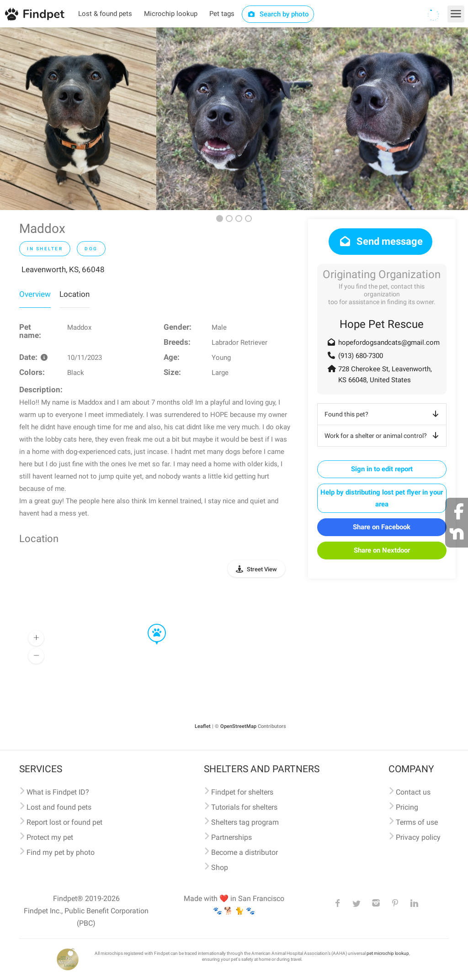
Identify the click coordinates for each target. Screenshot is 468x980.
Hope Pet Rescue (382, 324)
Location (74, 294)
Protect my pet (50, 837)
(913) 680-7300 (361, 356)
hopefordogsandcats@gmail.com (389, 342)
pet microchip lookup (388, 953)
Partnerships (231, 837)
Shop (220, 867)
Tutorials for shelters (244, 807)
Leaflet (203, 726)
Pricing (407, 807)
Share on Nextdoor (382, 550)
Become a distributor (245, 852)
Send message (380, 241)
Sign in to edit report (382, 469)
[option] (78, 119)
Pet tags (222, 14)
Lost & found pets (105, 14)
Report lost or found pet (64, 822)
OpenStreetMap (238, 726)
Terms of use (417, 822)
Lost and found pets (59, 807)
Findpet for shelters (242, 792)
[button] (150, 624)
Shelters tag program (245, 822)
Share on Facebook (382, 527)
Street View (262, 569)
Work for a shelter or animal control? (383, 436)
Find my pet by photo (61, 852)
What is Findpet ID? (58, 792)
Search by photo (278, 14)
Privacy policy (418, 837)
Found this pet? (383, 414)
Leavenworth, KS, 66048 (63, 269)
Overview (35, 294)
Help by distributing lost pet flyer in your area (382, 498)
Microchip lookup (171, 14)
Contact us (413, 792)
